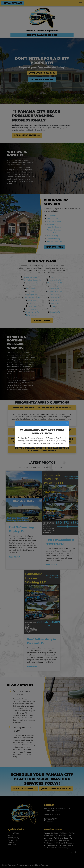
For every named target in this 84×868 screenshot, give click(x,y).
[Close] (67, 423)
